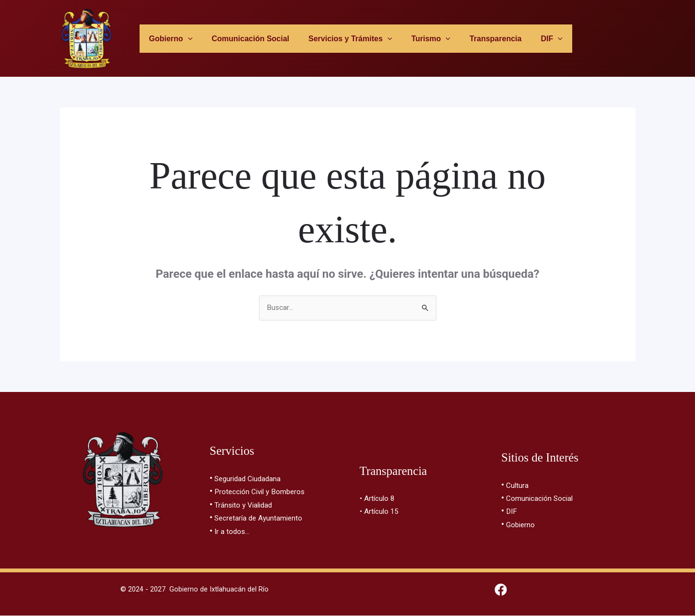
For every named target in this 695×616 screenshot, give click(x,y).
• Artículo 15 (383, 511)
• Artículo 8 (380, 499)
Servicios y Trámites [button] (344, 39)
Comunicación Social (248, 39)
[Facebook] (501, 590)
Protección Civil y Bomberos (268, 492)
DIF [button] (534, 39)
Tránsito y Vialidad (249, 505)
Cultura (520, 486)
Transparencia (482, 39)
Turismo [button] (421, 39)
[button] (189, 39)
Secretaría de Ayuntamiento (267, 518)
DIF (512, 511)
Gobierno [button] (172, 39)
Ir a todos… (235, 530)
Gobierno (523, 524)
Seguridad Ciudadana (254, 480)
